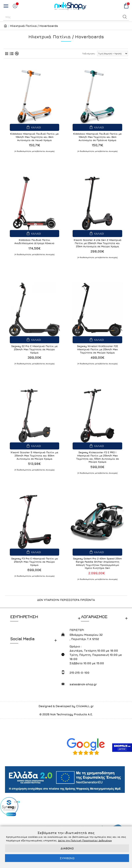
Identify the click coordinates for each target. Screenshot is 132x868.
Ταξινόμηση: (89, 53)
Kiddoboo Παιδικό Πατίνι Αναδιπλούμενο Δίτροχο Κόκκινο (34, 242)
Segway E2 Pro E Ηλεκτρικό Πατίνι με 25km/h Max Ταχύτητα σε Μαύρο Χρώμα (34, 349)
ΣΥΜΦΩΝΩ (67, 858)
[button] (125, 17)
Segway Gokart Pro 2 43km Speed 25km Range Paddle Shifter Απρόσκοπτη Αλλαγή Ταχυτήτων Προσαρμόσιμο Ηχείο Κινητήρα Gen (97, 563)
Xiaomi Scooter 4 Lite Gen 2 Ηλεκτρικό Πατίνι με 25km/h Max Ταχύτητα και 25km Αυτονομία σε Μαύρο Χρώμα (97, 243)
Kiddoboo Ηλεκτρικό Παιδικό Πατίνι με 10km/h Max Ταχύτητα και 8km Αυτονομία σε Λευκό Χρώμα (34, 137)
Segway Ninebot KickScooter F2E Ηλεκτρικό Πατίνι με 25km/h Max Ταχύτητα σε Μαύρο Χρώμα (97, 349)
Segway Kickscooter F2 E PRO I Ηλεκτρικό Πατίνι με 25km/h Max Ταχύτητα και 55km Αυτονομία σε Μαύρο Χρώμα (97, 457)
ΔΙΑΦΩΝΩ (67, 848)
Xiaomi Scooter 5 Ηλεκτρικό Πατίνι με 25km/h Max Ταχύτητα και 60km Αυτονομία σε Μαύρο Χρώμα (34, 455)
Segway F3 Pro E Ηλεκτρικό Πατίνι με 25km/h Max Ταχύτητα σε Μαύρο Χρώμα (34, 562)
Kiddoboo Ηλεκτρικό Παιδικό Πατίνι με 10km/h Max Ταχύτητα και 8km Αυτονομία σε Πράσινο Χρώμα (97, 137)
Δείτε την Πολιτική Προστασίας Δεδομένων (85, 840)
